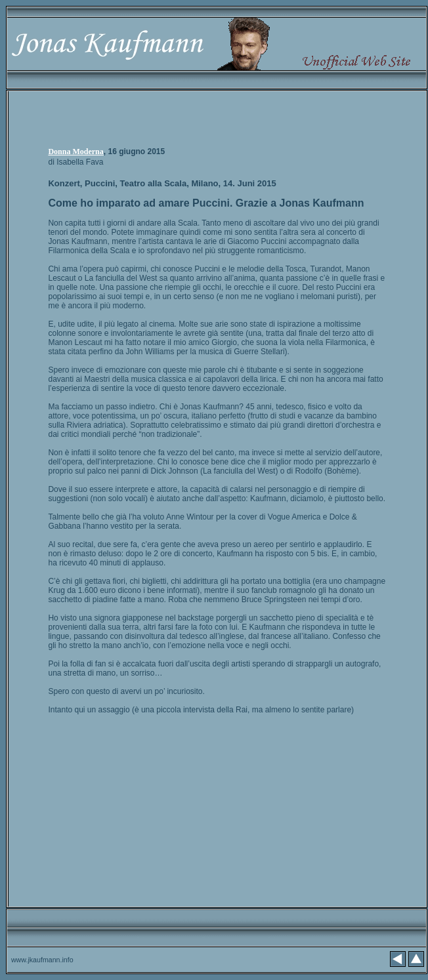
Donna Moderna (75, 152)
